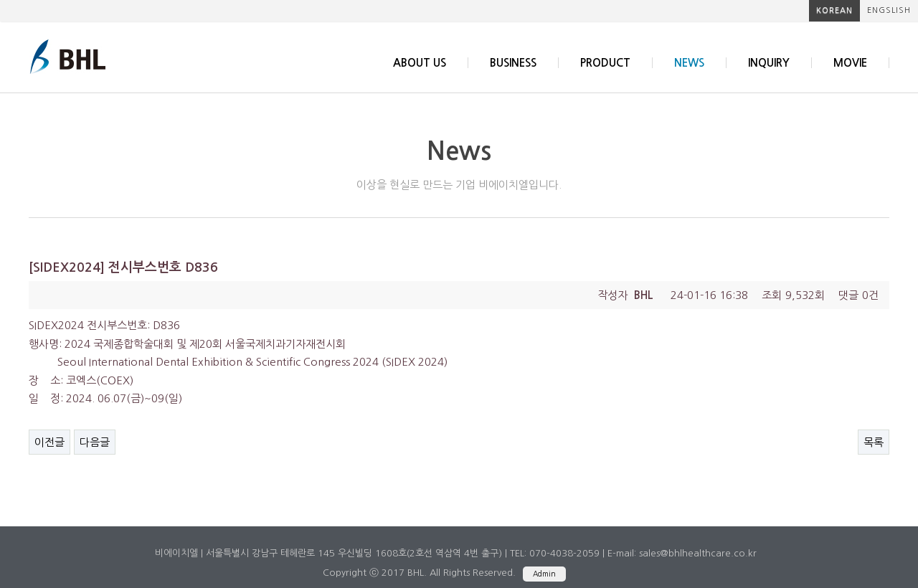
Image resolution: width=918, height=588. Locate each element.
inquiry (769, 63)
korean (834, 10)
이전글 (49, 442)
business (513, 63)
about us (420, 63)
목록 (874, 442)
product (605, 63)
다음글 (95, 442)
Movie (850, 63)
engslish (889, 10)
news (689, 63)
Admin (544, 574)
